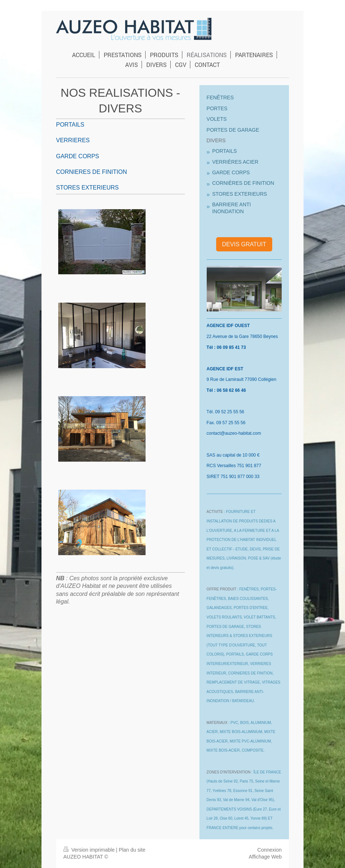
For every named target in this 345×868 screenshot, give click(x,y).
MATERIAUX (217, 723)
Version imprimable (90, 850)
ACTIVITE (215, 512)
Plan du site (132, 850)
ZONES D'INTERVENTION (229, 772)
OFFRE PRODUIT (221, 589)
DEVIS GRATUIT (244, 244)
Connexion (269, 850)
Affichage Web (265, 857)
